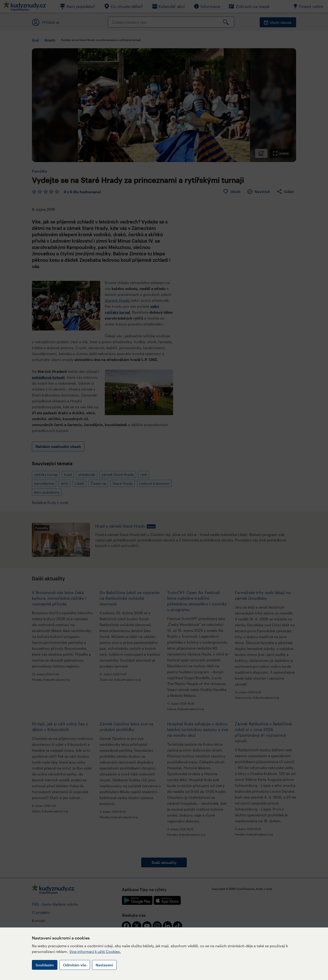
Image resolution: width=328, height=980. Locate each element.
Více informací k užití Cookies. (95, 951)
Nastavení (104, 965)
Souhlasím (45, 965)
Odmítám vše (75, 965)
